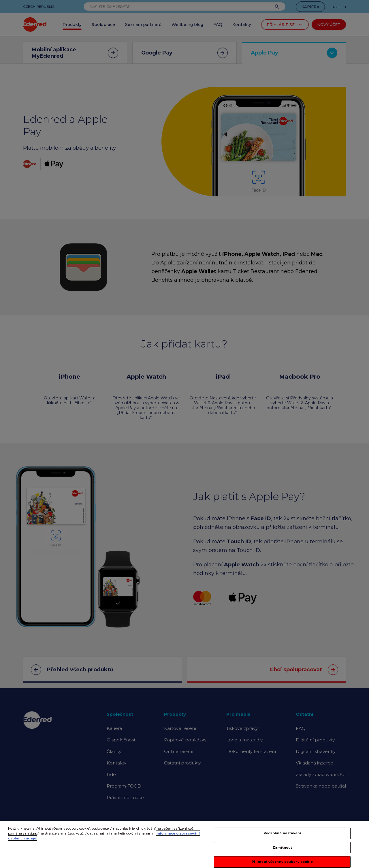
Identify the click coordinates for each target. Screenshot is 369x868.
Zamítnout (282, 852)
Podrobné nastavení (282, 838)
